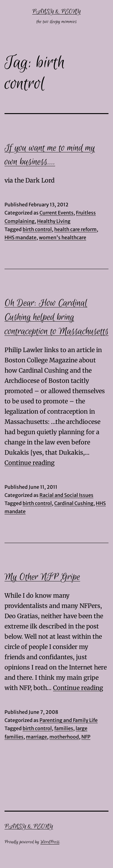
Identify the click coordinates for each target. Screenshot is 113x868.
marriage (36, 737)
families (64, 728)
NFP (86, 737)
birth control (37, 229)
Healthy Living (54, 221)
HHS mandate (20, 237)
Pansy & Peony (56, 12)
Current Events (56, 213)
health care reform (75, 229)
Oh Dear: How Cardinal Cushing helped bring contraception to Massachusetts (56, 317)
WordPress (50, 842)
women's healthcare (63, 237)
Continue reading (30, 463)
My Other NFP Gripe (42, 577)
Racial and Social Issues (66, 495)
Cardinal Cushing (74, 503)
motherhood (64, 737)
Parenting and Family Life (69, 720)
